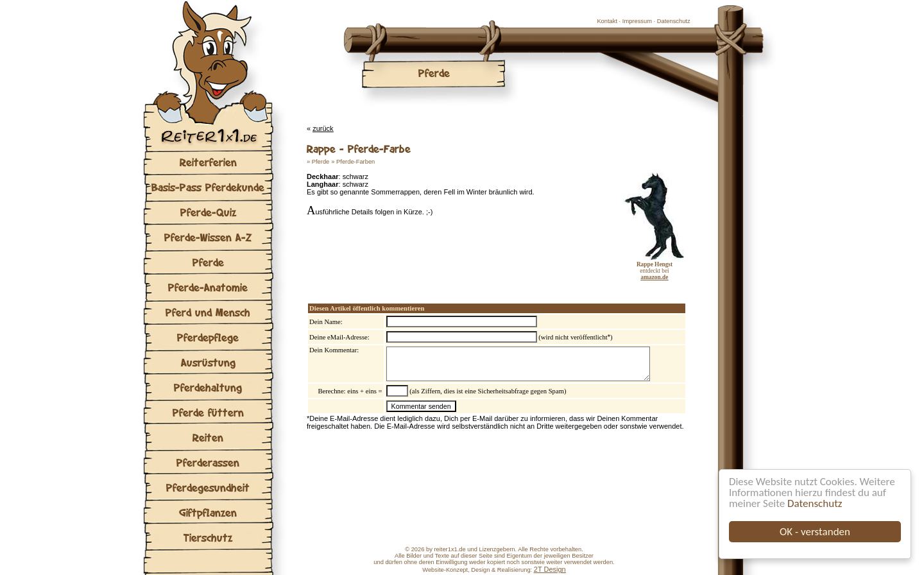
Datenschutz (815, 503)
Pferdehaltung (208, 387)
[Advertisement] (457, 252)
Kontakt (607, 21)
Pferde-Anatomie (208, 287)
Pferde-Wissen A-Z (208, 237)
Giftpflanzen (208, 512)
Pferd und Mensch (208, 312)
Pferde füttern (208, 412)
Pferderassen (208, 462)
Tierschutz (208, 537)
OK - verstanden (815, 532)
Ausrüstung (208, 362)
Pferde (208, 262)
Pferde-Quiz (208, 212)
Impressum (637, 21)
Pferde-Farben (355, 162)
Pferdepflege (208, 337)
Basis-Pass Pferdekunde (208, 187)
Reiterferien (208, 162)
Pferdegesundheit (208, 487)
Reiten (208, 437)
